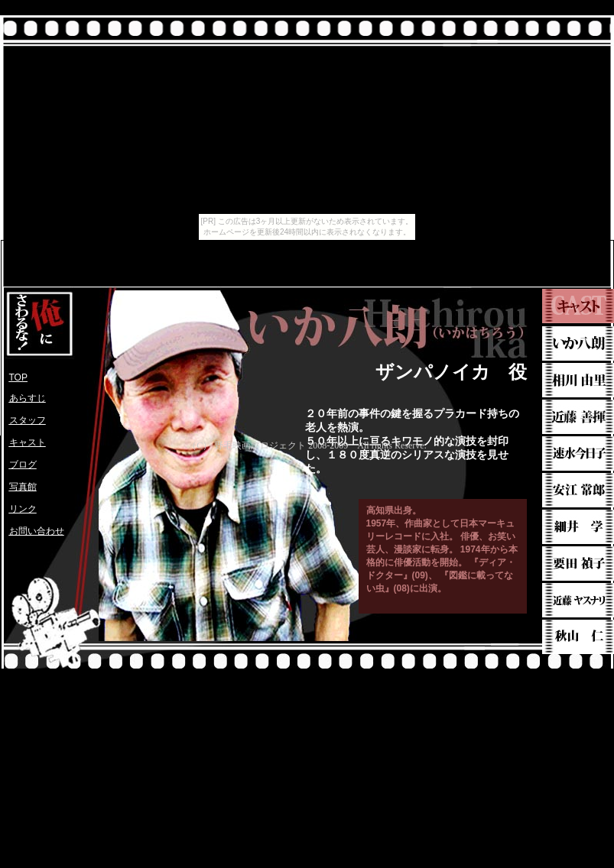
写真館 (23, 487)
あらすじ (28, 398)
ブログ (23, 465)
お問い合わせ (37, 531)
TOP (18, 377)
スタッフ (28, 420)
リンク (23, 509)
